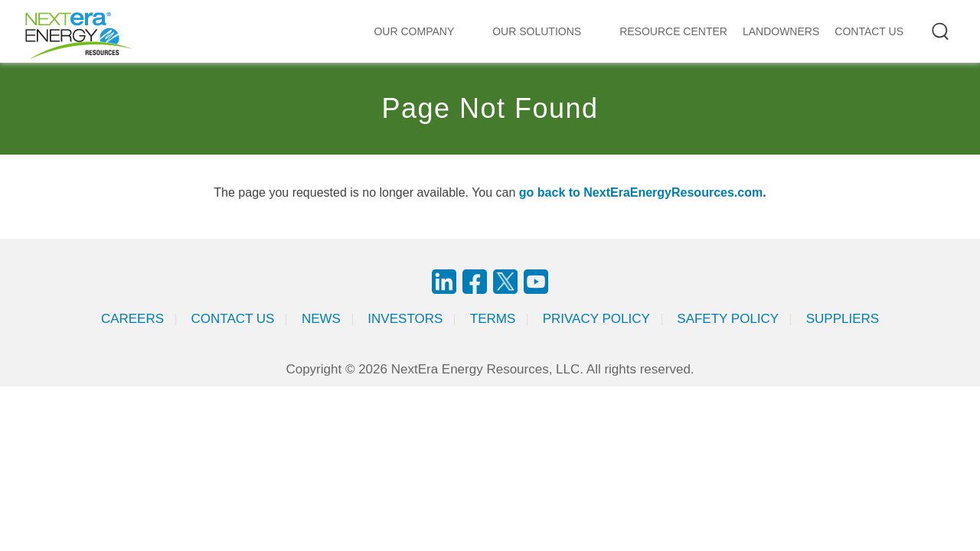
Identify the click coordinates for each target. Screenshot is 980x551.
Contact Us (233, 319)
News (321, 319)
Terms (493, 319)
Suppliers (843, 319)
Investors (405, 319)
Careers (132, 319)
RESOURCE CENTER (673, 31)
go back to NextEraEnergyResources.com (641, 192)
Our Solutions (537, 31)
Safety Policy (728, 319)
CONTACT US (869, 31)
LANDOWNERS (781, 31)
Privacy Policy (596, 319)
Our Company (414, 31)
